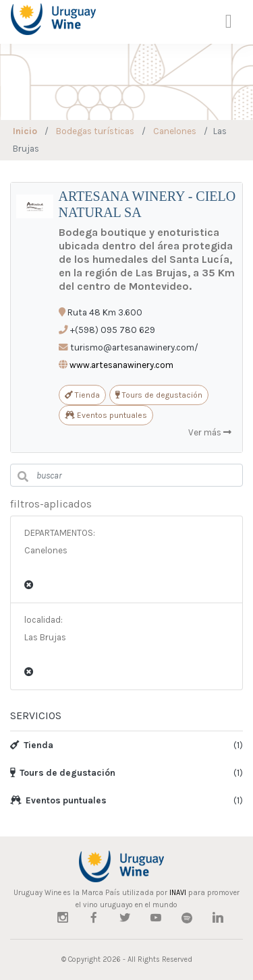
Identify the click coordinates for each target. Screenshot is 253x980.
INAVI (178, 893)
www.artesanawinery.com (121, 365)
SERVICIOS (36, 715)
